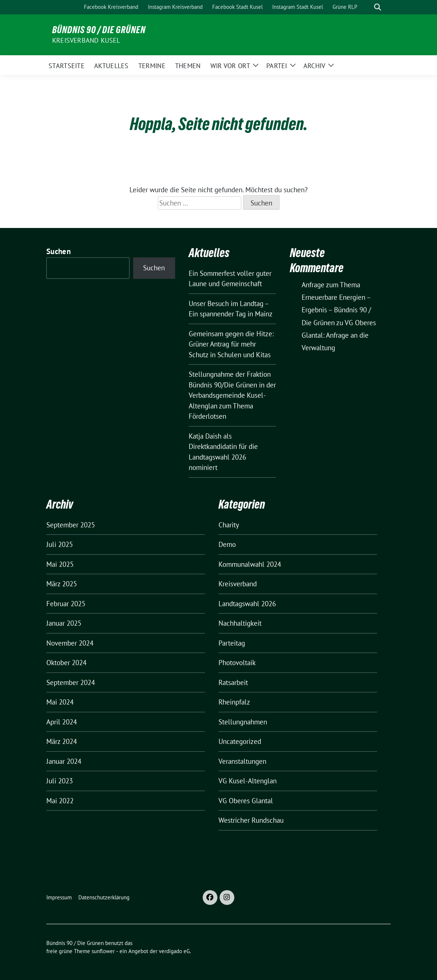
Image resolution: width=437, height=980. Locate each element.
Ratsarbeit (233, 682)
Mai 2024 (60, 702)
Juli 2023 (60, 781)
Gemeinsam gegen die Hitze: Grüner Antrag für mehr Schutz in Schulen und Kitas (231, 344)
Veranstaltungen (242, 761)
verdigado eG (174, 951)
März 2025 (62, 584)
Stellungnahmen (243, 722)
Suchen (58, 251)
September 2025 (71, 525)
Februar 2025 (66, 604)
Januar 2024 (64, 761)
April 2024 (62, 722)
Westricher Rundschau (251, 820)
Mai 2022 (60, 801)
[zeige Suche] (378, 7)
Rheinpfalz (234, 702)
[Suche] (367, 7)
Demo (227, 544)
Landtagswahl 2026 (247, 604)
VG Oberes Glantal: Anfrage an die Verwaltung (339, 335)
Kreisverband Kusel (86, 40)
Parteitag (232, 643)
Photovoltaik (237, 663)
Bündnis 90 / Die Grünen (99, 30)
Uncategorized (240, 741)
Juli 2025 (60, 544)
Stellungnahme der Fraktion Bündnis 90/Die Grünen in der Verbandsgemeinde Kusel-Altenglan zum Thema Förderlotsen (232, 395)
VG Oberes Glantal (246, 801)
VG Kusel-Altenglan (248, 781)
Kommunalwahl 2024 (250, 564)
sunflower (103, 951)
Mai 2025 (60, 564)
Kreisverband (238, 584)
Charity (229, 525)
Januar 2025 (64, 623)
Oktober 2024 (66, 663)
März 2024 (62, 741)
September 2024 (71, 682)
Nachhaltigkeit (240, 623)
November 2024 (70, 643)
